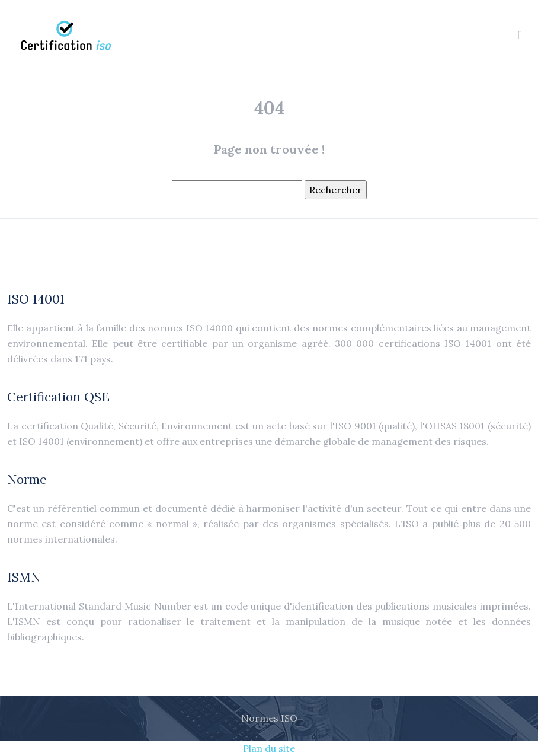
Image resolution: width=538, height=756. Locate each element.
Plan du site (269, 748)
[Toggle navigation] (520, 35)
